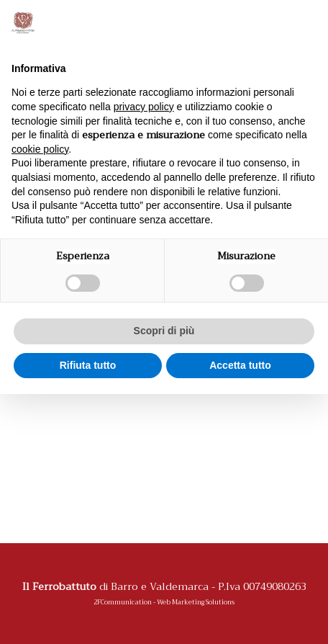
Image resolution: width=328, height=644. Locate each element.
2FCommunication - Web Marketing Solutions (164, 602)
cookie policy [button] (40, 149)
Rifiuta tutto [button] (88, 365)
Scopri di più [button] (164, 331)
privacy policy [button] (144, 107)
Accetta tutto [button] (240, 365)
